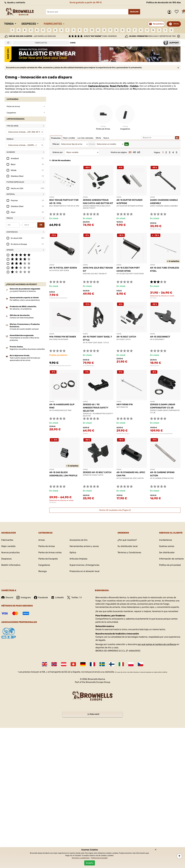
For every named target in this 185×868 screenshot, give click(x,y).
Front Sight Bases (88, 366)
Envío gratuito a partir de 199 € (86, 2)
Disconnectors (155, 366)
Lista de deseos (177, 12)
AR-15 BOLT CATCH (126, 337)
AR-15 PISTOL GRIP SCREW (63, 268)
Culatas (134, 86)
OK (41, 225)
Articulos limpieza (78, 559)
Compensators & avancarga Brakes (161, 434)
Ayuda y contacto (15, 2)
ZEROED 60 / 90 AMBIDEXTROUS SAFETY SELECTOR (96, 408)
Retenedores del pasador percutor (60, 366)
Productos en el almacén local (85, 571)
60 (139, 152)
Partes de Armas (47, 546)
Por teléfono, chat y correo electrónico (25, 300)
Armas (42, 540)
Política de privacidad (170, 565)
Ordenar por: (58, 152)
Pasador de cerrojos (123, 434)
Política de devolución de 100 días (164, 2)
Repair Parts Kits (119, 86)
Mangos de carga (155, 229)
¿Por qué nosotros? (127, 540)
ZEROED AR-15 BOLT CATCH (97, 472)
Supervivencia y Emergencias (84, 565)
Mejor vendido (8, 546)
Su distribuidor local (128, 546)
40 (134, 152)
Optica (73, 552)
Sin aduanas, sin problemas (21, 309)
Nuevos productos (10, 552)
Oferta (176, 24)
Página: (157, 152)
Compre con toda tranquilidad (22, 318)
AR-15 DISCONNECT (160, 337)
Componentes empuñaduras (58, 298)
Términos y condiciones (81, 858)
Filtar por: (56, 144)
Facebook (41, 598)
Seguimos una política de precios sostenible (27, 349)
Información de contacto (171, 559)
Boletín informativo (11, 565)
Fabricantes (53, 24)
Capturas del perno (98, 86)
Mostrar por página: (119, 152)
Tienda (9, 24)
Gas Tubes (153, 298)
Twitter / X (74, 598)
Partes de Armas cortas (50, 552)
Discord (7, 597)
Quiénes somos (167, 546)
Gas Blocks (53, 502)
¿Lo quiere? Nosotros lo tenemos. (23, 291)
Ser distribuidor (167, 552)
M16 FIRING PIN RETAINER (63, 337)
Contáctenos (166, 540)
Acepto (90, 863)
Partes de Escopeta (48, 559)
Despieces (29, 24)
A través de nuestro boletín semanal (24, 329)
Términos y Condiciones (129, 552)
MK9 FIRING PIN (125, 404)
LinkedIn (57, 598)
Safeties (86, 434)
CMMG (52, 197)
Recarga (43, 571)
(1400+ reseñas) (100, 36)
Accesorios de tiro (79, 540)
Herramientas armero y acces (84, 546)
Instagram (24, 598)
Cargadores (44, 565)
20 (130, 152)
